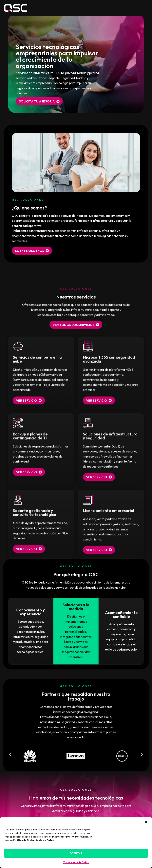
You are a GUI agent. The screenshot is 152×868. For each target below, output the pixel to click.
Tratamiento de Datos (76, 862)
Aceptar (76, 853)
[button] (146, 822)
